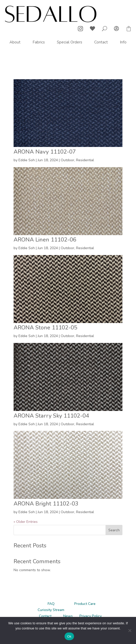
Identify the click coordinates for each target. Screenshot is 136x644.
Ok (69, 636)
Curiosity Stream (51, 610)
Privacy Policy (91, 616)
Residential (85, 160)
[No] (130, 630)
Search (114, 530)
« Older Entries (26, 522)
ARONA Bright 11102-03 (46, 504)
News (68, 616)
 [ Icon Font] (129, 29)
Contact (45, 616)
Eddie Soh (27, 160)
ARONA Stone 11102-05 (45, 328)
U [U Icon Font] (104, 29)
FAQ (51, 604)
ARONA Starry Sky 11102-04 (51, 416)
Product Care (85, 604)
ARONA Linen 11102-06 (45, 240)
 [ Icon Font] (116, 28)
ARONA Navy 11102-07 (45, 152)
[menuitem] (15, 42)
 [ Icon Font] (80, 29)
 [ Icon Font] (92, 28)
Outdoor (67, 160)
